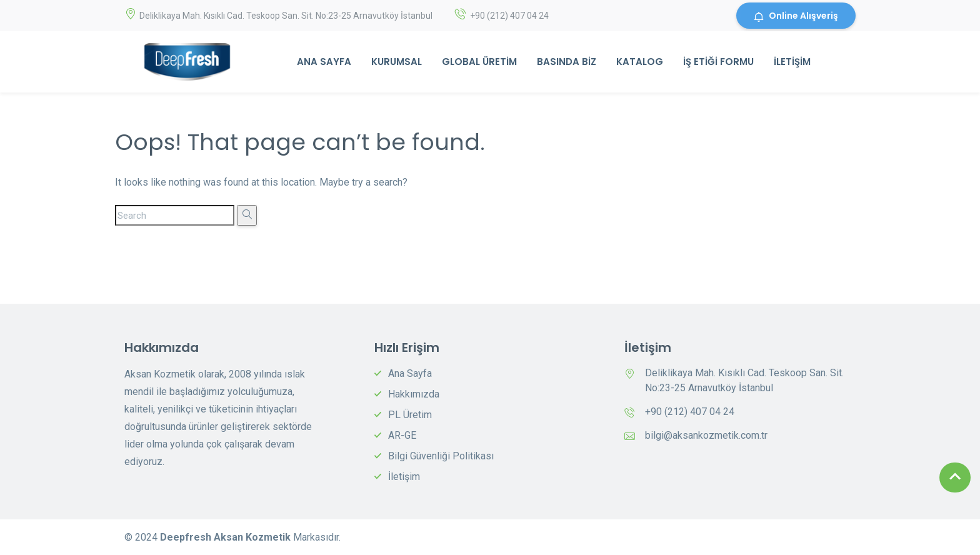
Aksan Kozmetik (253, 537)
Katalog (640, 62)
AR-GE (402, 435)
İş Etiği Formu (718, 62)
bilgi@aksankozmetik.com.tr (706, 435)
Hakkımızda (414, 394)
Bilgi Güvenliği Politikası (441, 456)
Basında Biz (567, 62)
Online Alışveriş (796, 16)
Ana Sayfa (324, 62)
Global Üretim (479, 62)
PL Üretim (410, 415)
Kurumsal (397, 62)
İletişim (792, 62)
